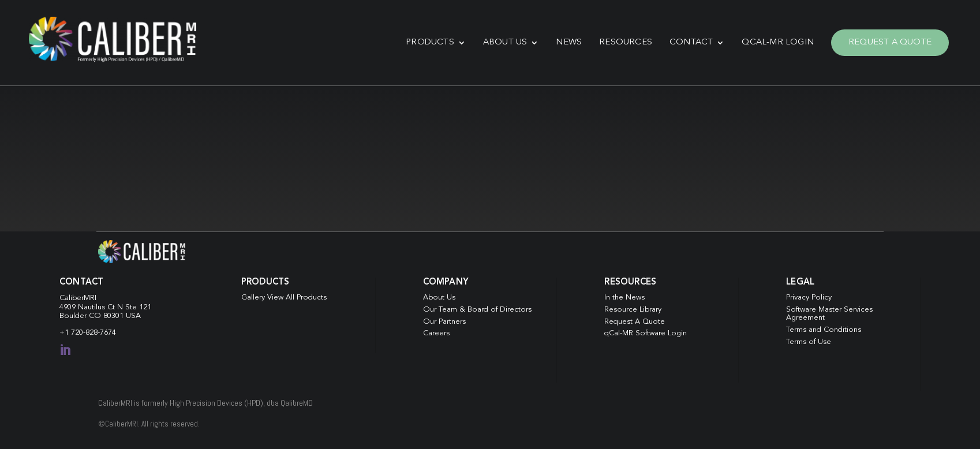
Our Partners (444, 322)
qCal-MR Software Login (646, 333)
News (569, 42)
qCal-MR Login (778, 42)
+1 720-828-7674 (88, 333)
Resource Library (633, 310)
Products (430, 42)
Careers (436, 333)
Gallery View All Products (284, 298)
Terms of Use (809, 342)
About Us (505, 42)
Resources (626, 42)
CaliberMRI (78, 298)
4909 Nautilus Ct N (92, 307)
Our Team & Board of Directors (477, 310)
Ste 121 (138, 307)
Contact (691, 42)
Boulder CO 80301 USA (100, 316)
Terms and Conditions (824, 330)
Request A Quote (890, 42)
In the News (624, 298)
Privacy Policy (809, 298)
